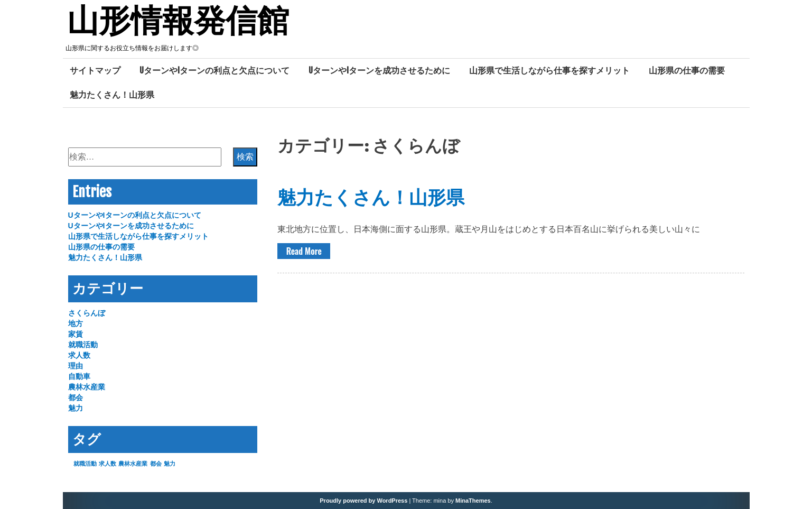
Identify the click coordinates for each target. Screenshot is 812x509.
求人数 (79, 355)
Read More (304, 251)
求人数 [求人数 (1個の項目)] (108, 464)
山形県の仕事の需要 (687, 70)
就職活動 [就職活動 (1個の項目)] (85, 464)
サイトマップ (95, 70)
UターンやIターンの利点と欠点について (214, 70)
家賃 (76, 334)
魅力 (76, 408)
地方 (76, 323)
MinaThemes (473, 501)
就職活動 (83, 345)
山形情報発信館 (178, 23)
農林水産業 (87, 387)
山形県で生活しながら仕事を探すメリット (549, 70)
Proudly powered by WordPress (363, 501)
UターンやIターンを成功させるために (379, 70)
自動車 (79, 376)
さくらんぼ (87, 313)
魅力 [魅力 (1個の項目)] (170, 464)
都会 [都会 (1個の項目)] (156, 464)
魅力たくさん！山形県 (112, 95)
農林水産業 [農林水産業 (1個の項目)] (133, 464)
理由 (76, 366)
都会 (76, 397)
